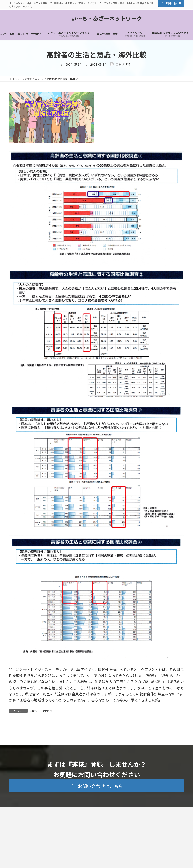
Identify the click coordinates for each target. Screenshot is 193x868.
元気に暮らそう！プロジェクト (136, 844)
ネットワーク (106, 844)
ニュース (34, 711)
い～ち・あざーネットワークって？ (74, 844)
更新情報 (47, 711)
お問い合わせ (171, 3)
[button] (96, 820)
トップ (45, 844)
